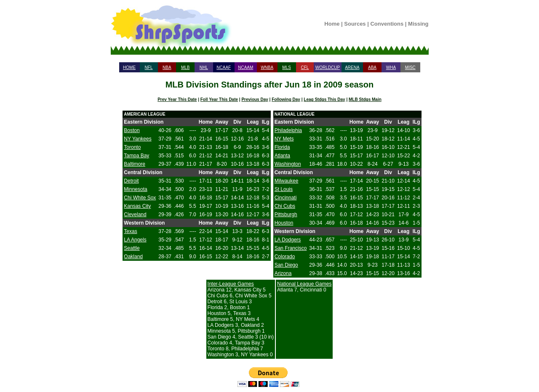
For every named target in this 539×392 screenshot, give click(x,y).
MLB (185, 68)
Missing (418, 24)
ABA (372, 68)
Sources (355, 24)
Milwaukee (287, 181)
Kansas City (137, 206)
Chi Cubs (285, 206)
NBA (167, 68)
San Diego (286, 265)
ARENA (352, 68)
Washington (288, 164)
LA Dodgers (288, 240)
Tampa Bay (136, 156)
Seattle (132, 248)
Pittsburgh (286, 215)
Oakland (133, 257)
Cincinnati (286, 198)
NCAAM (245, 68)
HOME (129, 68)
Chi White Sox (140, 198)
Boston (132, 130)
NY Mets (284, 139)
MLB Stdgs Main (365, 99)
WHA (391, 68)
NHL (204, 68)
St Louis (284, 189)
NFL (149, 68)
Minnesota (135, 189)
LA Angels (135, 240)
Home (332, 24)
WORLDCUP (328, 68)
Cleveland (135, 215)
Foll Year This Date (219, 99)
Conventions (387, 24)
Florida (282, 147)
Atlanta (282, 156)
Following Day (286, 99)
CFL (305, 68)
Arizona (283, 273)
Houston (284, 223)
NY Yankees (137, 139)
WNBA (267, 68)
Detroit (131, 181)
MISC (410, 68)
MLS (287, 68)
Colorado (285, 257)
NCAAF (224, 68)
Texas (130, 231)
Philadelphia (288, 130)
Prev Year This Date (177, 99)
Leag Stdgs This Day (324, 99)
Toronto (132, 147)
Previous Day (255, 99)
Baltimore (135, 164)
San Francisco (291, 248)
